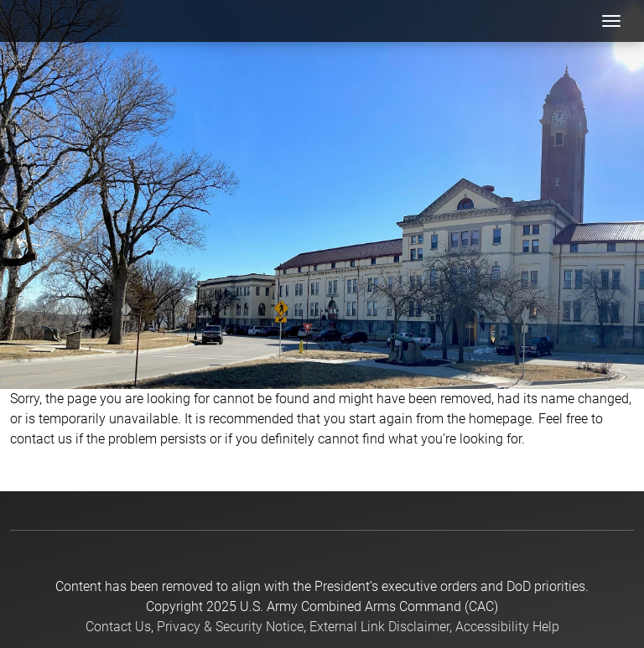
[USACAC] (55, 21)
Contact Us (118, 627)
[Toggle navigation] (611, 21)
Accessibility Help (507, 627)
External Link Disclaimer (379, 627)
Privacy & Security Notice (230, 627)
